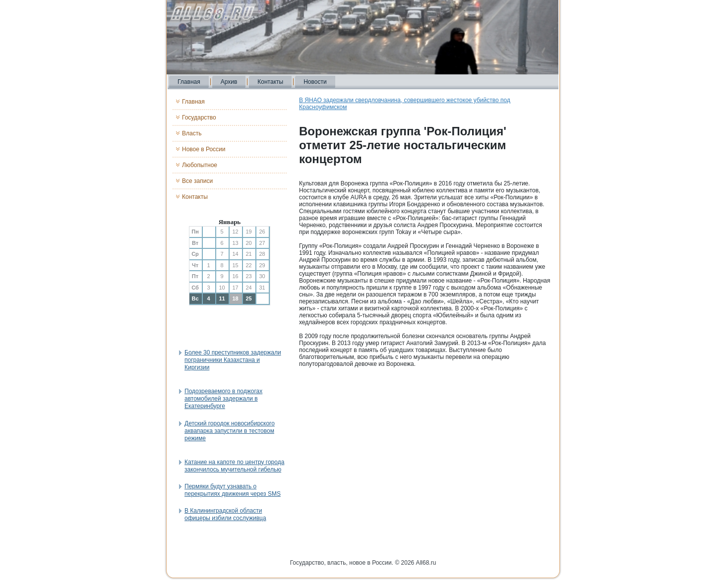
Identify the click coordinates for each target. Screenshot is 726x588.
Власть (192, 133)
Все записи (197, 181)
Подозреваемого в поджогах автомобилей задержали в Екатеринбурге (223, 399)
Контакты (270, 82)
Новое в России (204, 149)
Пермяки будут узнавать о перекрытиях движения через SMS (233, 490)
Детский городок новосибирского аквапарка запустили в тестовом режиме (230, 431)
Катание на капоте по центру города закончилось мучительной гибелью (234, 466)
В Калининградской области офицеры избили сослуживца (225, 514)
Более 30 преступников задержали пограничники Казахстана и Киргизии (233, 360)
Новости (315, 82)
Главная (189, 82)
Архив (229, 82)
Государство (199, 118)
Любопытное (200, 165)
